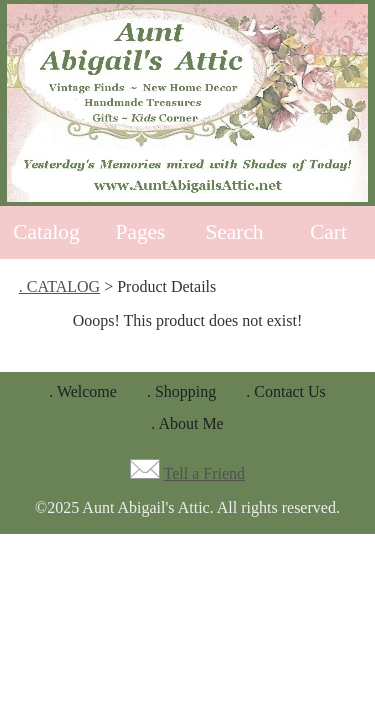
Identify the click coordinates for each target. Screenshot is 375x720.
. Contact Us (286, 391)
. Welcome (83, 391)
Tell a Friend (205, 473)
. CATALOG (59, 286)
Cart (328, 232)
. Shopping (181, 391)
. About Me (187, 423)
